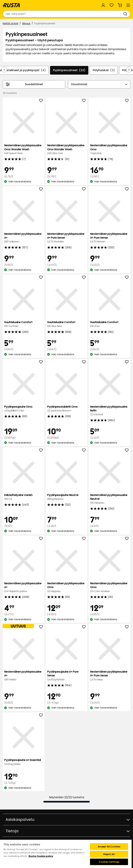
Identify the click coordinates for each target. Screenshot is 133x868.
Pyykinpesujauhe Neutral (66, 497)
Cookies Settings (109, 862)
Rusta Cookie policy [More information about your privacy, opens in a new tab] (41, 856)
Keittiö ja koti (10, 23)
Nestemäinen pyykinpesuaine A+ (24, 238)
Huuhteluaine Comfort (24, 324)
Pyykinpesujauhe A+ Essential (24, 762)
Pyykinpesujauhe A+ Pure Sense (66, 676)
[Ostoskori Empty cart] (120, 5)
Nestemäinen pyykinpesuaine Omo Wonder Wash (24, 149)
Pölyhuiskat (104, 70)
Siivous (26, 23)
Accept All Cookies (109, 847)
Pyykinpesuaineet (69, 70)
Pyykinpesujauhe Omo (24, 409)
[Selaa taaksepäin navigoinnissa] (4, 70)
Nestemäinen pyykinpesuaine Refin (109, 411)
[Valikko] (128, 5)
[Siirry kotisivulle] (12, 5)
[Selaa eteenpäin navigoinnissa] (129, 70)
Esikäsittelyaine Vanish (24, 497)
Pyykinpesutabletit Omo (66, 409)
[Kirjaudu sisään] (103, 5)
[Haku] (126, 14)
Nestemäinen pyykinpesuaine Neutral (109, 499)
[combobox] (63, 14)
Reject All (109, 854)
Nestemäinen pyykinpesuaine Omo (109, 149)
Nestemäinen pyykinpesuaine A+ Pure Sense (66, 238)
